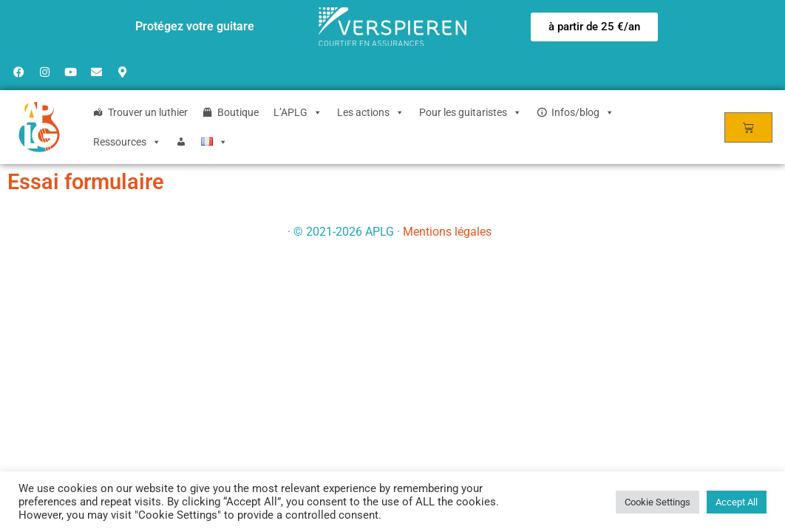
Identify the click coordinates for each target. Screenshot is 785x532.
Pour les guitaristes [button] (470, 112)
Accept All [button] (737, 502)
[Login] (181, 142)
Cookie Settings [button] (657, 502)
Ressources (127, 142)
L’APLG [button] (298, 112)
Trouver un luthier (148, 112)
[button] (594, 27)
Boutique (238, 112)
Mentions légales (447, 232)
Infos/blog (583, 112)
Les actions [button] (371, 112)
